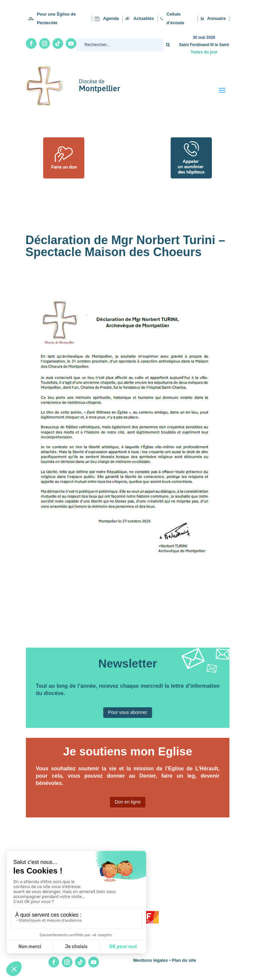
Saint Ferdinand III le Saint (204, 45)
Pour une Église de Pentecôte (56, 18)
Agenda (111, 18)
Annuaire (216, 18)
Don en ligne (128, 802)
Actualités (144, 18)
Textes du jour (204, 52)
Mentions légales (151, 960)
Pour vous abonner (127, 712)
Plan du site (184, 960)
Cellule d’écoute (175, 18)
